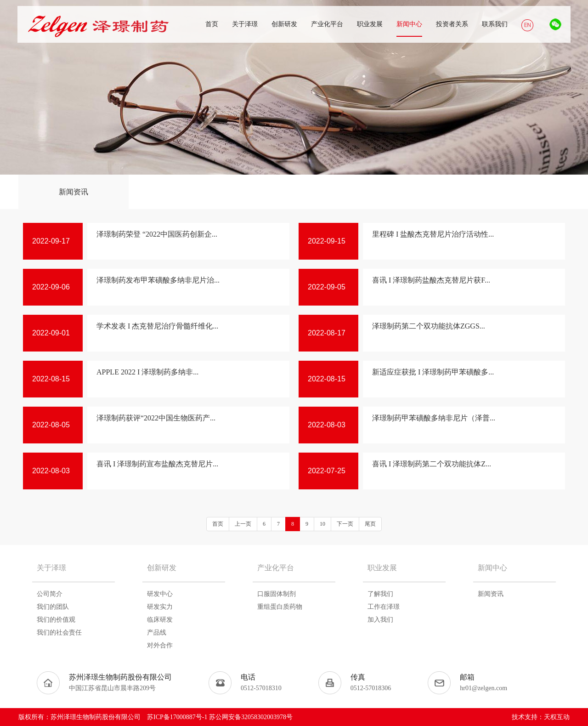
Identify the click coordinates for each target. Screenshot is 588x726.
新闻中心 (492, 568)
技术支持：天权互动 (541, 717)
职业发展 (382, 568)
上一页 (243, 524)
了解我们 (380, 594)
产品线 (157, 632)
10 (322, 524)
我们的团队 (53, 607)
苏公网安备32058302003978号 (251, 717)
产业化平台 (276, 568)
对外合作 (160, 645)
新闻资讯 (73, 192)
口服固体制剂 (277, 594)
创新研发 (162, 568)
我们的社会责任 (59, 632)
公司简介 (50, 594)
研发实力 (160, 607)
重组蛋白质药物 (280, 607)
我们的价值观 (56, 620)
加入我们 (380, 620)
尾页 (370, 524)
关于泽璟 (51, 568)
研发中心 (160, 594)
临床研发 (160, 620)
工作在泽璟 (384, 607)
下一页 (345, 524)
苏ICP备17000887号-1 (177, 717)
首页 (218, 524)
